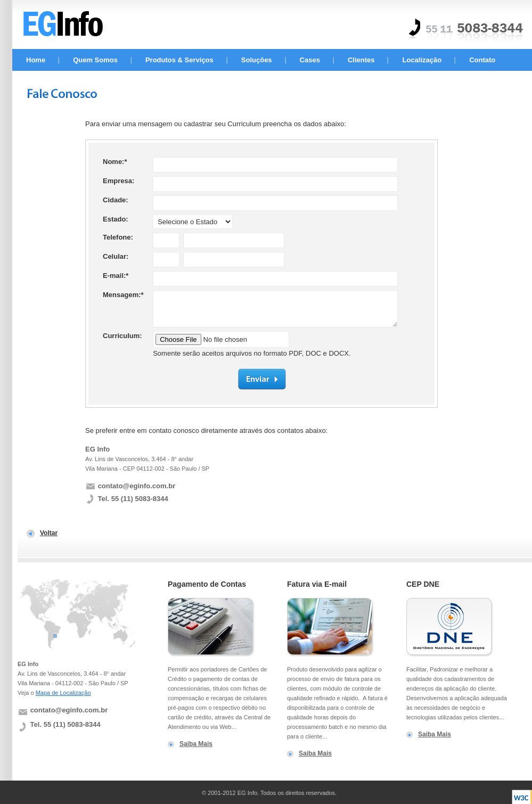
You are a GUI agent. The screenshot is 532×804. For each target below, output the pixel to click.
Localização (422, 60)
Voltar (49, 533)
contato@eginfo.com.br (137, 486)
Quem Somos (95, 60)
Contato (482, 60)
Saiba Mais (196, 744)
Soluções (257, 60)
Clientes (361, 60)
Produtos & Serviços (179, 60)
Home (36, 60)
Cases (310, 60)
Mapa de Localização (63, 693)
